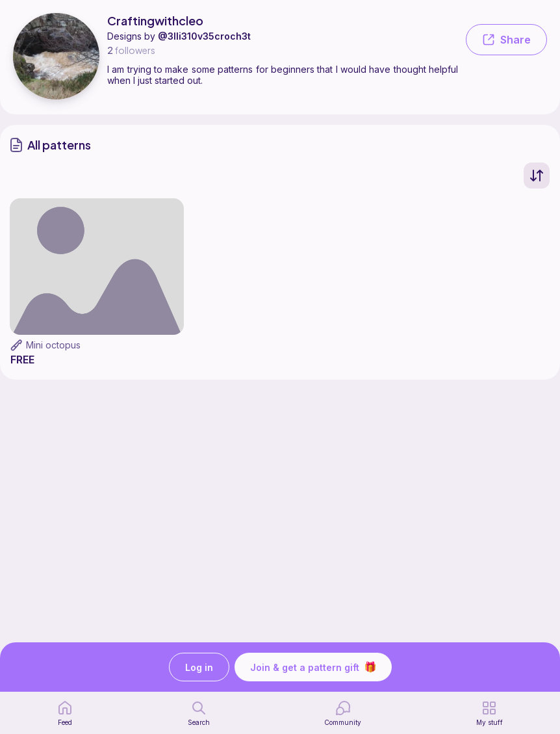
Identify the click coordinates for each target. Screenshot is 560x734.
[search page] (199, 713)
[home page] (65, 713)
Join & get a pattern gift (313, 667)
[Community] (343, 713)
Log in (199, 667)
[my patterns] (490, 713)
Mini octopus (53, 345)
